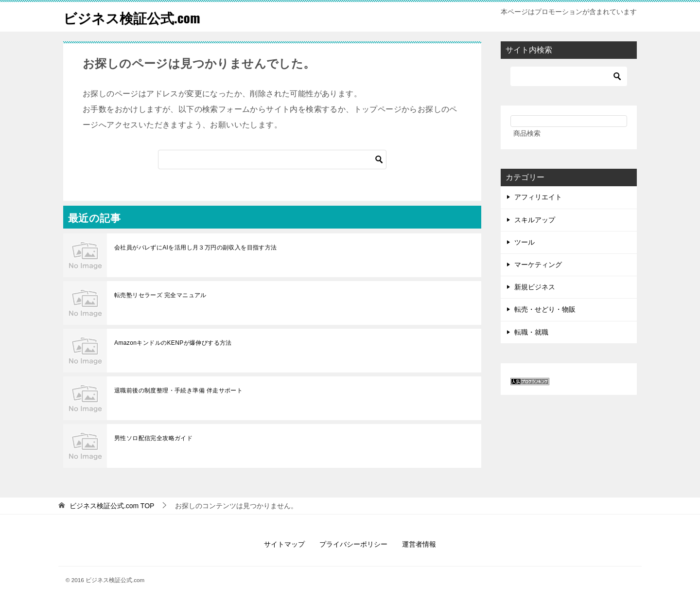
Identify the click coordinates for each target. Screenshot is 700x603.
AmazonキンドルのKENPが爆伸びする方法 (173, 343)
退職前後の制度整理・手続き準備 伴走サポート (178, 390)
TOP (112, 506)
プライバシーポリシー (353, 544)
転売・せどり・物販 (545, 309)
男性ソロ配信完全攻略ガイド (153, 438)
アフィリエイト (538, 197)
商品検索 (527, 133)
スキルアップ (535, 220)
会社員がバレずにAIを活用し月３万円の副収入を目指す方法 (196, 248)
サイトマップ (284, 544)
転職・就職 (531, 332)
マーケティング (538, 265)
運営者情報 (419, 544)
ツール (525, 242)
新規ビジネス (535, 287)
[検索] (272, 160)
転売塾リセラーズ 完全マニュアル (160, 295)
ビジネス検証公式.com (137, 17)
